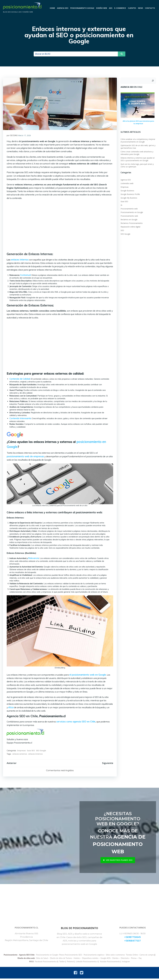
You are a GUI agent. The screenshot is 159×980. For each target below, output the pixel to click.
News (141, 8)
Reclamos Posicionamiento (132, 223)
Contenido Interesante (20, 419)
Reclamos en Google (129, 220)
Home (53, 8)
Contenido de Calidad (20, 379)
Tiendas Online (136, 956)
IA (121, 205)
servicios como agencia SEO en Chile (76, 722)
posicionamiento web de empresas (25, 457)
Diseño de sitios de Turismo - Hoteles (69, 959)
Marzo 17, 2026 (24, 136)
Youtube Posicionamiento (110, 963)
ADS (111, 8)
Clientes (132, 8)
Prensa (138, 959)
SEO (122, 230)
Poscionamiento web (129, 209)
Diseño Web (102, 8)
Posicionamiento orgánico (98, 956)
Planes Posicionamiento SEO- (75, 956)
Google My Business (129, 198)
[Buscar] (153, 81)
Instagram (126, 963)
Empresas (21, 751)
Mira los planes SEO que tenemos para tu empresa (139, 122)
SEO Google (41, 751)
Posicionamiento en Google (132, 212)
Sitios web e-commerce (119, 956)
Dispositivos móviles (94, 959)
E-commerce (120, 8)
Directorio (129, 959)
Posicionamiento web (129, 216)
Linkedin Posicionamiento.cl (87, 963)
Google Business (127, 191)
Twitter (62, 963)
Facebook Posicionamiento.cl (46, 963)
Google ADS (109, 959)
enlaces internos (35, 754)
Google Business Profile (130, 194)
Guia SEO (31, 751)
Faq (144, 959)
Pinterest (70, 963)
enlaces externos (20, 754)
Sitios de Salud (46, 959)
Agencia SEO (63, 8)
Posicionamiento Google (82, 8)
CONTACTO (150, 8)
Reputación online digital (130, 227)
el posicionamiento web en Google (87, 675)
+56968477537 (133, 942)
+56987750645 (133, 938)
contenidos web (127, 184)
